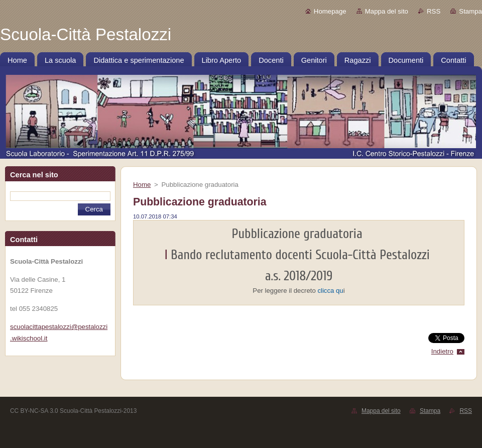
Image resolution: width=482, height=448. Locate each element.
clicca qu (330, 291)
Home (142, 185)
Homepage (330, 11)
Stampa (470, 11)
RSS (434, 11)
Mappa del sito (387, 11)
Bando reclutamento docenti (243, 255)
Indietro (442, 351)
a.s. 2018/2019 (299, 276)
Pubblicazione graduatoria (299, 234)
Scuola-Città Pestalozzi (375, 255)
